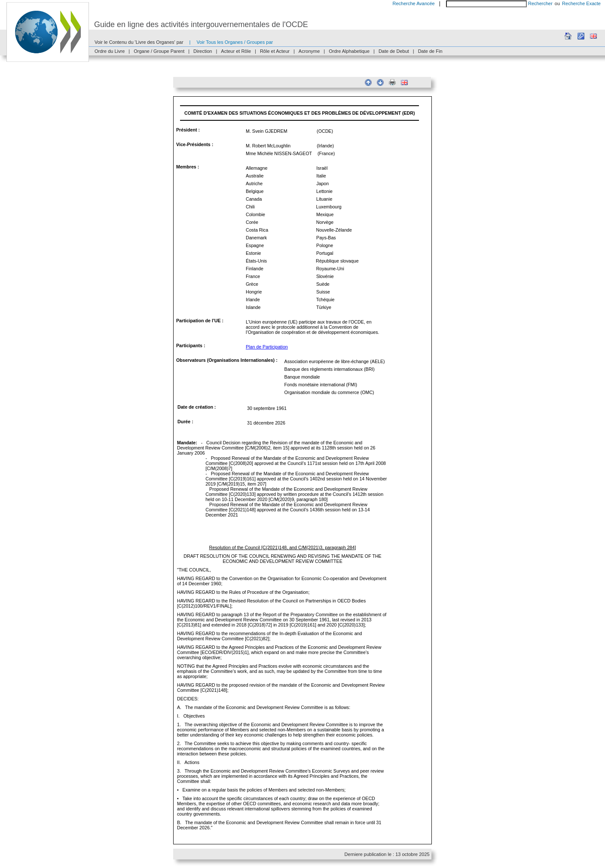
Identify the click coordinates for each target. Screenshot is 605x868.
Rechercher (540, 3)
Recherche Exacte (581, 3)
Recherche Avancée (413, 3)
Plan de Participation (267, 347)
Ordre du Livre (110, 51)
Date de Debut (394, 51)
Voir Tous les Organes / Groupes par (235, 42)
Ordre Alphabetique (349, 51)
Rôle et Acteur (275, 51)
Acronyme (309, 51)
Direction (203, 51)
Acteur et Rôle (236, 51)
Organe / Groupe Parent (159, 51)
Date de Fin (430, 51)
